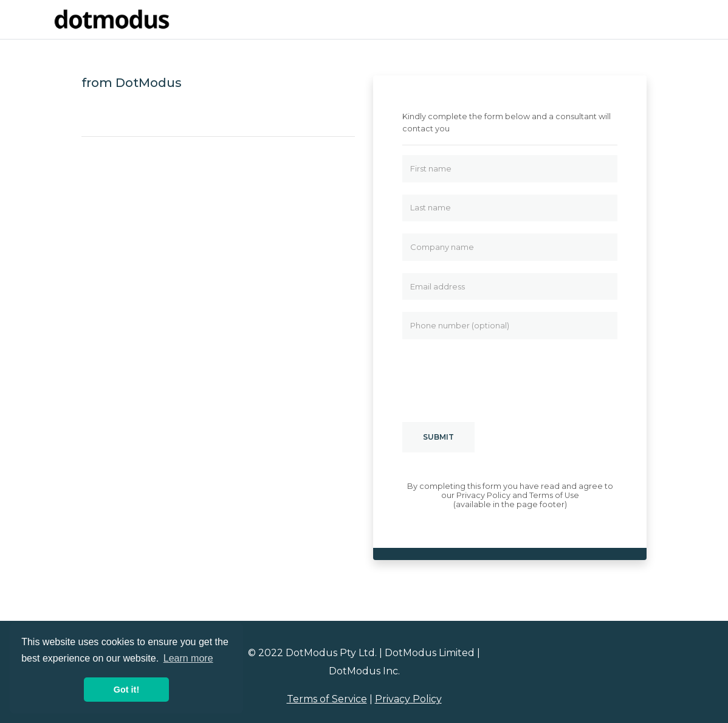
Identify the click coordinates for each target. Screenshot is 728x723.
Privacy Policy (408, 699)
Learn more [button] (188, 658)
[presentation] (495, 375)
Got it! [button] (126, 690)
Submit (438, 437)
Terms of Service (327, 699)
